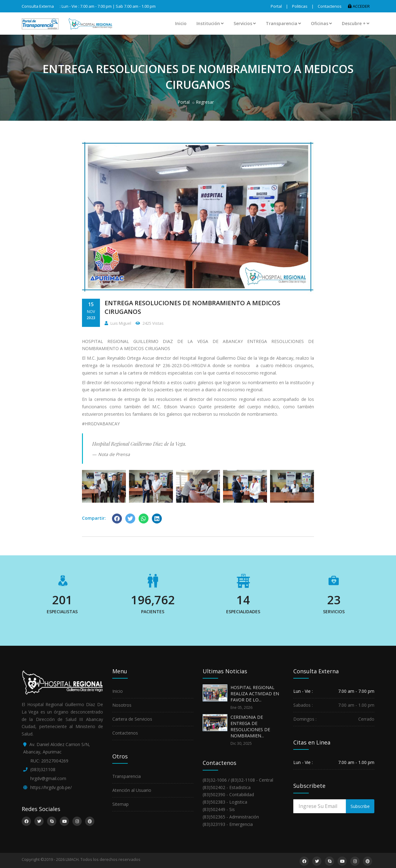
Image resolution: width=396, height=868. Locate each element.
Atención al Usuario (132, 790)
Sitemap (121, 804)
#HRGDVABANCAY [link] (101, 424)
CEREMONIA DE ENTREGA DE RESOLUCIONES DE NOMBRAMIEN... (250, 726)
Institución (210, 23)
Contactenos (330, 6)
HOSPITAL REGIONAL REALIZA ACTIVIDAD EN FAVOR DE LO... (255, 694)
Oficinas (321, 23)
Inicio (181, 23)
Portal (276, 6)
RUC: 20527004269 (49, 761)
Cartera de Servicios (132, 719)
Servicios (245, 23)
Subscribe (360, 806)
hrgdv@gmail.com (48, 778)
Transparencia (283, 23)
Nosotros (122, 705)
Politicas (300, 6)
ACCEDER (359, 6)
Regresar (205, 102)
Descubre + (356, 23)
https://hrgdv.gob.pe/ (51, 787)
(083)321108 (43, 769)
